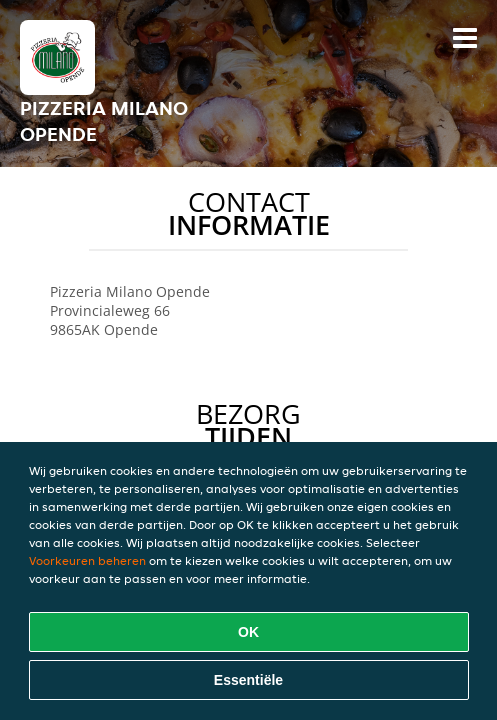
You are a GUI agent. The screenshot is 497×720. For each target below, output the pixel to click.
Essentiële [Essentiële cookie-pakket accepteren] (248, 680)
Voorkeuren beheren (87, 560)
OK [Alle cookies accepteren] (248, 632)
